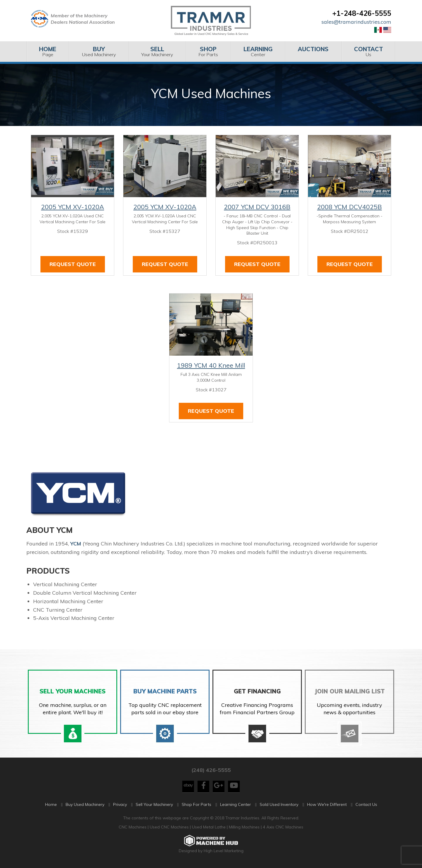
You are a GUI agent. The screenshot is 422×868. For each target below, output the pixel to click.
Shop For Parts (196, 806)
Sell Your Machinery (154, 806)
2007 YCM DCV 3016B (257, 207)
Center (258, 51)
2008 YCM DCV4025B (349, 207)
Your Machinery (157, 51)
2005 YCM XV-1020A (73, 207)
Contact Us (366, 806)
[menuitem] (48, 52)
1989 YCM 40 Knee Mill (211, 365)
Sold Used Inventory (279, 806)
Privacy (120, 806)
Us (369, 51)
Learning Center (235, 806)
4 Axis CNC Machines (283, 829)
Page (48, 51)
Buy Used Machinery (85, 806)
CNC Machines (133, 829)
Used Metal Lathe (209, 829)
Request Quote (73, 264)
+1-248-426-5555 (362, 13)
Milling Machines (244, 829)
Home (51, 806)
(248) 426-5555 (211, 772)
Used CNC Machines (170, 829)
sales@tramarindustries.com (356, 22)
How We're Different (327, 806)
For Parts (208, 51)
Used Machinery (99, 51)
